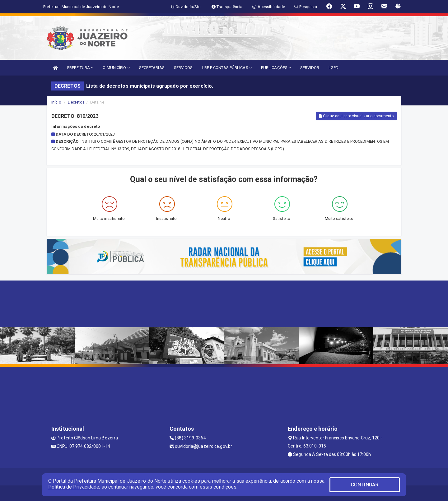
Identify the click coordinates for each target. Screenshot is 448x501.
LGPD (334, 68)
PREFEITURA (80, 68)
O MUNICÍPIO (116, 68)
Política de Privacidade (74, 487)
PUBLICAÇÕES (276, 68)
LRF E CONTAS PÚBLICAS (227, 68)
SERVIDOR (310, 68)
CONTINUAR (365, 485)
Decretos (76, 102)
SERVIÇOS (183, 68)
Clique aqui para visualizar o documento (356, 116)
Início (56, 102)
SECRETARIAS (152, 68)
